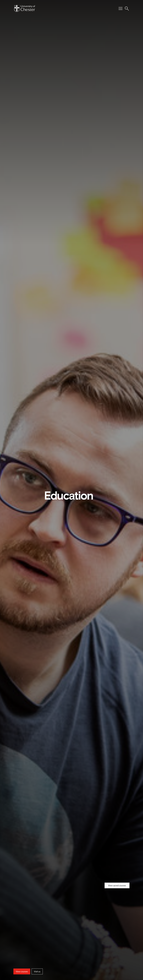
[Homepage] (24, 9)
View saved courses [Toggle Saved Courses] (117, 885)
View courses (22, 971)
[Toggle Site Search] (127, 9)
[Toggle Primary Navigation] (121, 9)
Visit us (37, 971)
